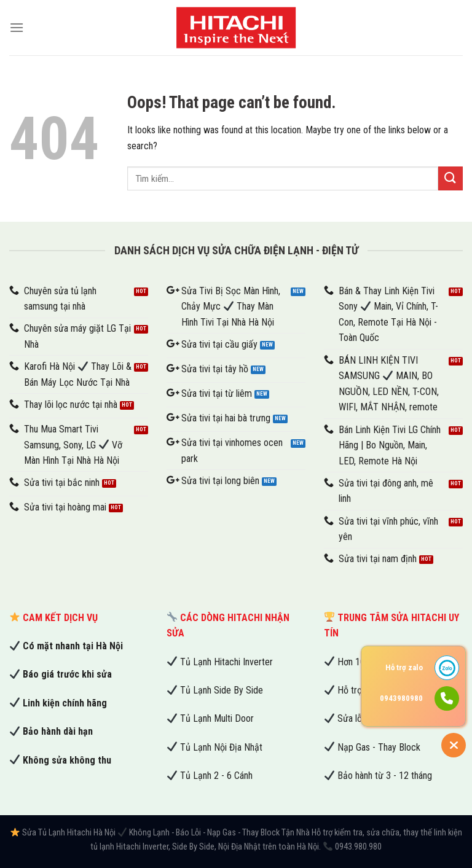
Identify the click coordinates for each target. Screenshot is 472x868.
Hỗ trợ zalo (404, 667)
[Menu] (17, 27)
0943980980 (401, 698)
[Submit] (450, 178)
